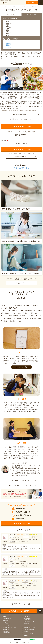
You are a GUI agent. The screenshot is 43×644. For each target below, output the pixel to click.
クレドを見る (22, 367)
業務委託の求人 (6, 620)
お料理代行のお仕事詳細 (20, 115)
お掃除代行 (9, 45)
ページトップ (40, 611)
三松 (27, 168)
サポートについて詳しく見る (21, 481)
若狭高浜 (21, 168)
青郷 (16, 168)
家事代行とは (27, 616)
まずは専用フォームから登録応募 (19, 611)
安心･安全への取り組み (29, 628)
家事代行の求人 (7, 629)
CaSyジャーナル (20, 283)
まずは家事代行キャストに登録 (21, 126)
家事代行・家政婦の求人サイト (6, 2)
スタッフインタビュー (8, 624)
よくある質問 (6, 626)
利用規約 (26, 635)
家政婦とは (27, 623)
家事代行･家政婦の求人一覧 (16, 6)
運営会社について (28, 631)
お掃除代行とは (28, 618)
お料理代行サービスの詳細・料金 (20, 119)
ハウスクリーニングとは (30, 621)
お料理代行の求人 (7, 633)
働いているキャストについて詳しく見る (21, 485)
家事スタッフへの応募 (29, 629)
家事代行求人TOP (21, 135)
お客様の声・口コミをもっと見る (21, 604)
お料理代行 (24, 6)
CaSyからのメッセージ (8, 622)
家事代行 (8, 44)
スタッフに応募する (32, 2)
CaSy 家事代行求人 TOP (5, 6)
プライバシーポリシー (29, 633)
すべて (8, 42)
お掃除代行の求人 (7, 631)
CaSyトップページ (7, 616)
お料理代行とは (28, 620)
